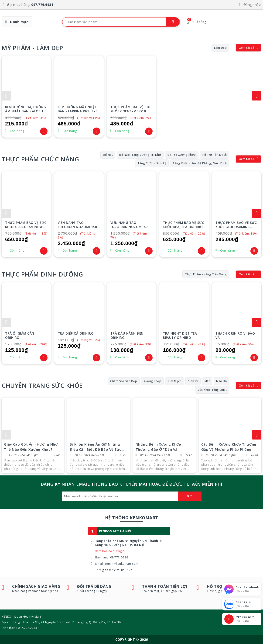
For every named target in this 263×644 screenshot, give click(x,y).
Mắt (207, 381)
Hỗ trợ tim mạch (215, 155)
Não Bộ (221, 381)
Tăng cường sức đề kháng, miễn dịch (200, 163)
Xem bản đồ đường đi (110, 551)
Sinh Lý (193, 381)
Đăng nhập (252, 5)
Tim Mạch (175, 381)
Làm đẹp (220, 48)
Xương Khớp (152, 381)
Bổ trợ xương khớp (182, 155)
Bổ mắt (108, 155)
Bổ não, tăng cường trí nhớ (140, 155)
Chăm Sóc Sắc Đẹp (124, 381)
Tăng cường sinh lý (152, 163)
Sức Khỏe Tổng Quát (212, 390)
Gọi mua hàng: (30, 5)
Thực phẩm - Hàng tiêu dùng (206, 274)
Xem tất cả (247, 48)
